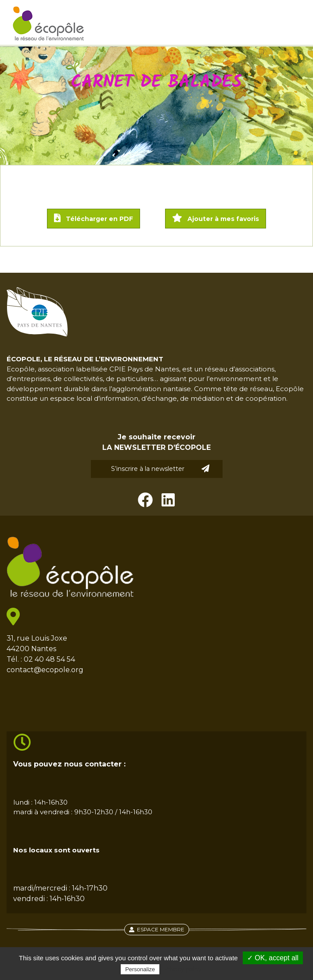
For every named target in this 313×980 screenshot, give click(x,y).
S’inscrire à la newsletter (160, 469)
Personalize (140, 969)
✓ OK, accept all (273, 958)
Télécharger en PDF (94, 218)
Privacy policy (183, 969)
